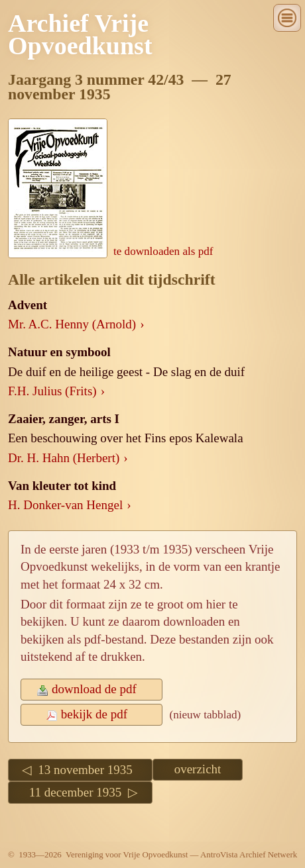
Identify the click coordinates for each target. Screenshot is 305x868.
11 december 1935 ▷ (80, 792)
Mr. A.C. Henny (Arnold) (72, 324)
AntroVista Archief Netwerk (249, 854)
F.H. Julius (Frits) (52, 391)
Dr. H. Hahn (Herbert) (64, 458)
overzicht (198, 769)
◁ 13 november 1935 (80, 770)
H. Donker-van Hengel (65, 505)
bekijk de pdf (92, 714)
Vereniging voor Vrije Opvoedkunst (127, 854)
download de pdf (91, 689)
